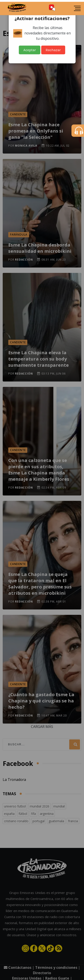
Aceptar (30, 50)
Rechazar (53, 50)
